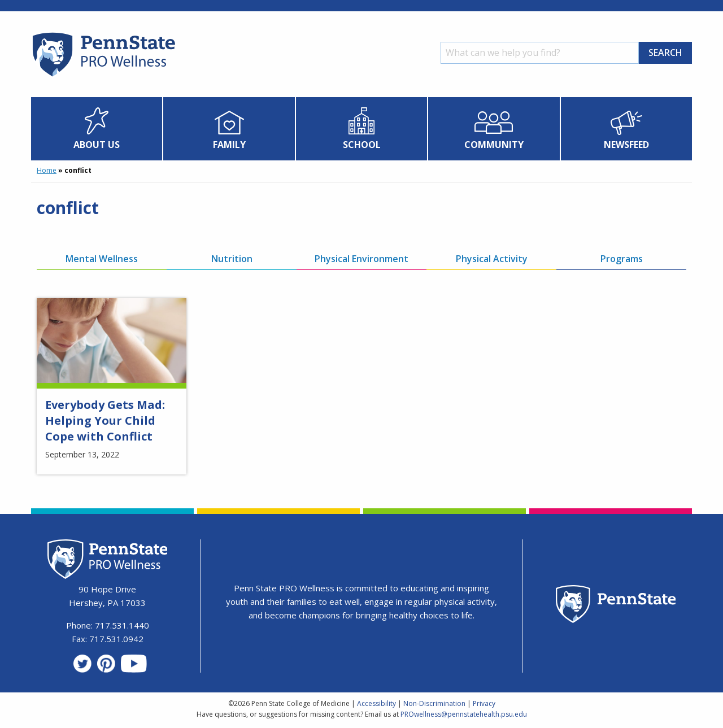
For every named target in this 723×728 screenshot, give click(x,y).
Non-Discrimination (434, 703)
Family (229, 145)
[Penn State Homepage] (616, 606)
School (362, 145)
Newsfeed (626, 145)
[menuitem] (97, 129)
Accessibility (376, 703)
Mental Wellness (102, 259)
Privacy (484, 703)
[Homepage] (103, 76)
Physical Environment (361, 259)
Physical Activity (492, 259)
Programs (622, 259)
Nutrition (232, 259)
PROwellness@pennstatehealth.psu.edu (464, 714)
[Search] (540, 53)
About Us (97, 145)
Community (494, 145)
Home (47, 170)
